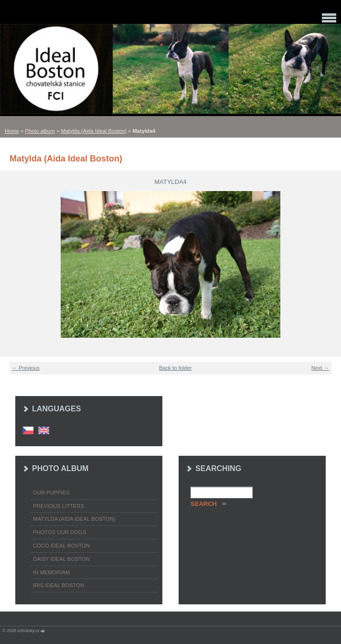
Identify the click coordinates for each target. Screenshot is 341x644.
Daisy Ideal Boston (61, 559)
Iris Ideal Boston (59, 585)
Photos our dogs (59, 532)
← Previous (26, 368)
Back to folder (175, 368)
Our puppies (51, 493)
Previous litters (59, 506)
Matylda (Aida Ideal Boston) (94, 131)
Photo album (40, 131)
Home (12, 131)
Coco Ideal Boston (61, 546)
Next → (320, 368)
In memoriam (51, 572)
